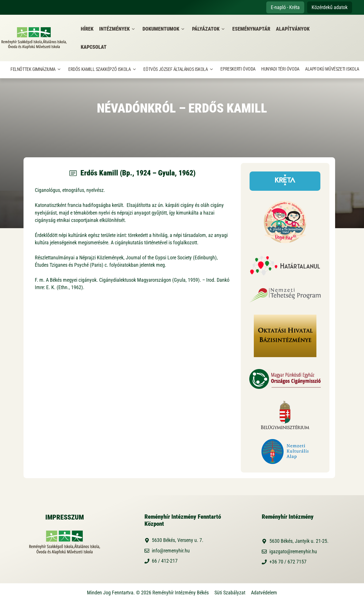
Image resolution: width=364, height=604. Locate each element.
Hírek (87, 29)
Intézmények (118, 29)
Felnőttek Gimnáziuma (37, 69)
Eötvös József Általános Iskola (179, 69)
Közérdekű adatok (330, 7)
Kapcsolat (94, 47)
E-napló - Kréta (285, 7)
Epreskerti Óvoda (238, 69)
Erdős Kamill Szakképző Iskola (103, 69)
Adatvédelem (264, 593)
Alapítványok (293, 29)
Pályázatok (209, 29)
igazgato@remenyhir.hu (293, 552)
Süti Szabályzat (230, 593)
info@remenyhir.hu (171, 551)
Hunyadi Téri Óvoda (280, 69)
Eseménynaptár (251, 29)
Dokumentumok (164, 29)
